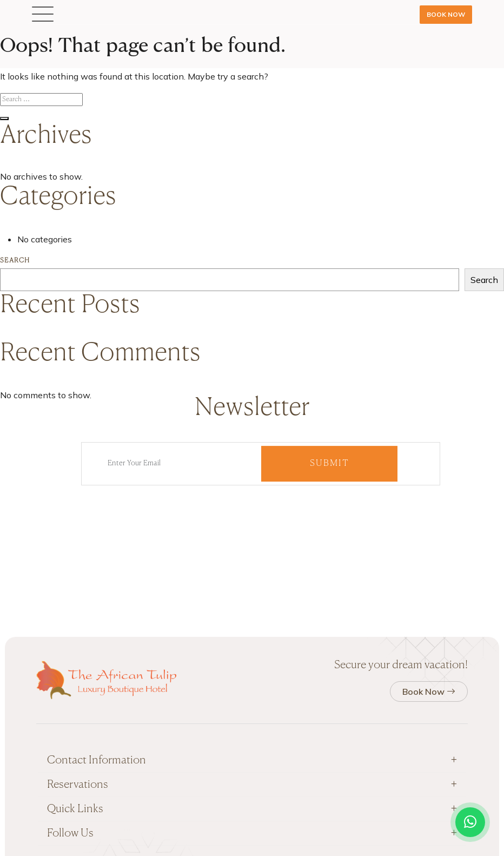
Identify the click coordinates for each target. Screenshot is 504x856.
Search (15, 261)
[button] (43, 15)
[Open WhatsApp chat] (470, 822)
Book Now (446, 14)
